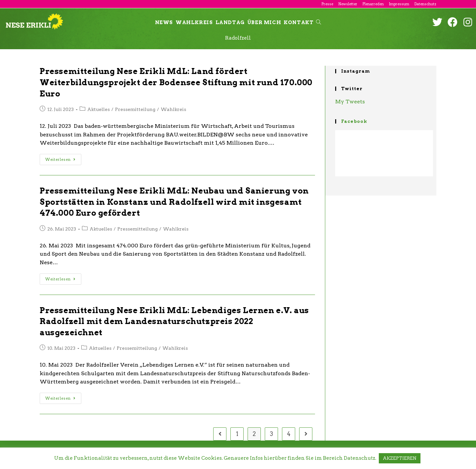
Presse (327, 4)
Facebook (354, 121)
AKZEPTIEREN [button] (400, 458)
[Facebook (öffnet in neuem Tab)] (453, 22)
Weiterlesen (60, 160)
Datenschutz (425, 4)
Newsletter (348, 4)
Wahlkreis (173, 109)
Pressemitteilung (135, 109)
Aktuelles (99, 109)
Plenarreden (373, 4)
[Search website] (318, 22)
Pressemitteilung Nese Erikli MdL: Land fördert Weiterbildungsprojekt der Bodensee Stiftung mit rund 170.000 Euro (176, 82)
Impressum (399, 4)
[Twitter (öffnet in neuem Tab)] (437, 22)
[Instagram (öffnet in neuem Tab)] (468, 22)
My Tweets (350, 102)
